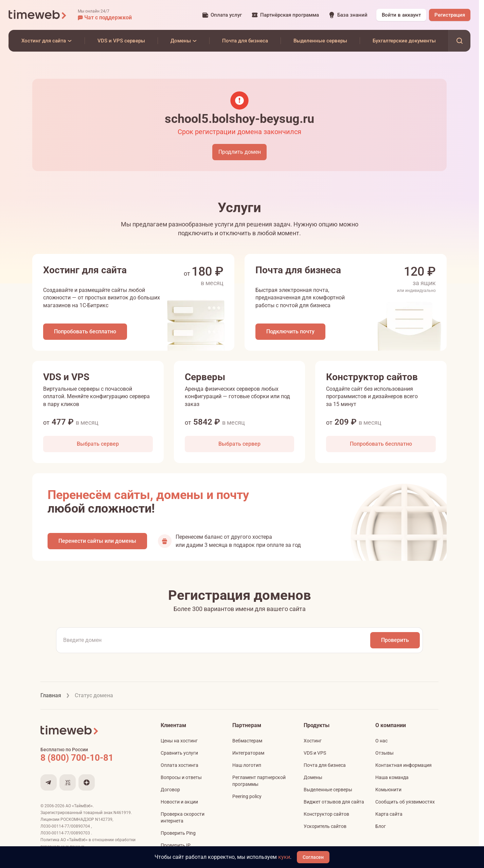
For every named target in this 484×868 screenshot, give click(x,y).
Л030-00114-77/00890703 (66, 835)
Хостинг (313, 742)
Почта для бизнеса (325, 767)
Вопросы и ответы (181, 779)
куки (284, 857)
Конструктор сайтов (326, 816)
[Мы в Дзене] (87, 784)
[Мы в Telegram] (49, 784)
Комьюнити (388, 791)
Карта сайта (389, 816)
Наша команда (392, 779)
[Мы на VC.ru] (68, 784)
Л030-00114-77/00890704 (66, 828)
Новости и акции (179, 804)
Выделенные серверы (328, 791)
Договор (170, 791)
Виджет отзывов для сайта (334, 804)
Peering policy (247, 798)
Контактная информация (404, 767)
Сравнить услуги (179, 755)
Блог (381, 828)
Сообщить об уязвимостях (405, 804)
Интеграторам (248, 755)
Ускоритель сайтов (325, 828)
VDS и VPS (315, 755)
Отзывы (384, 755)
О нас (381, 742)
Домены (313, 779)
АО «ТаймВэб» (79, 808)
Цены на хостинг (179, 742)
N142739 (104, 821)
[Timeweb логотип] (38, 15)
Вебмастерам (247, 742)
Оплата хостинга (180, 767)
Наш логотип (247, 767)
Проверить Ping (178, 835)
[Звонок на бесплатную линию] (91, 759)
